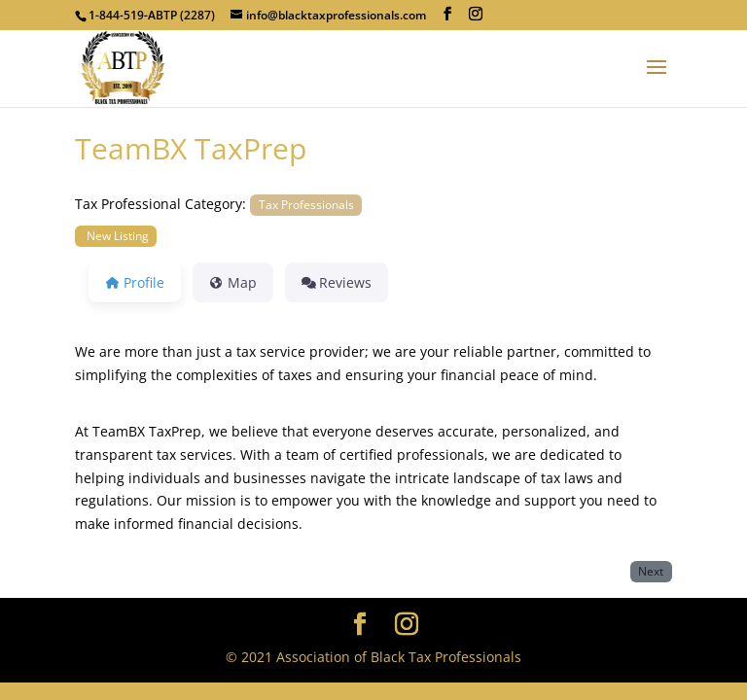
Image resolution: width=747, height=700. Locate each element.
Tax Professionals (306, 204)
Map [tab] (233, 282)
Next (651, 571)
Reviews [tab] (337, 282)
